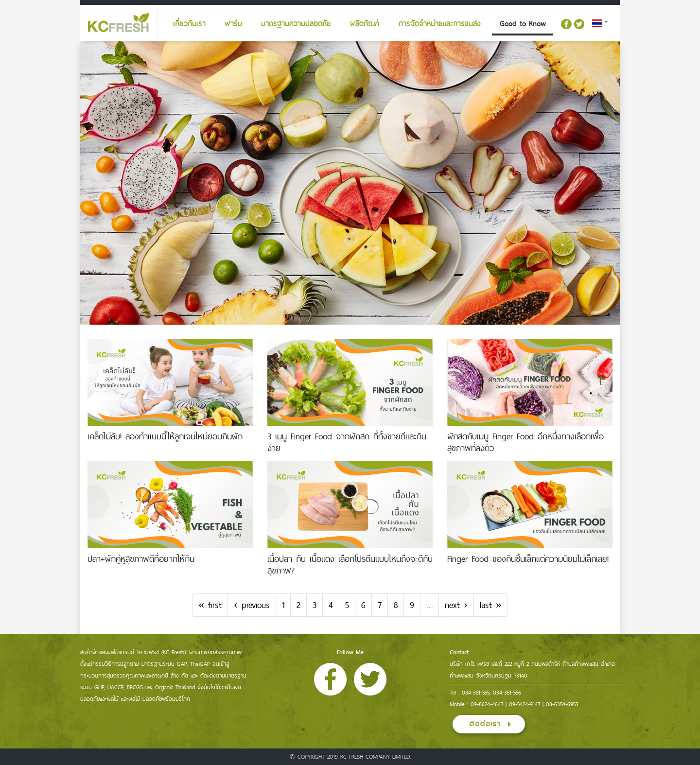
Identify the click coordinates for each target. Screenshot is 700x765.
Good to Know (523, 24)
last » (491, 605)
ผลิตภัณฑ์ (365, 24)
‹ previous (252, 605)
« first (210, 605)
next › (456, 605)
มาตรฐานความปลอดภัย (296, 24)
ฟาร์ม (233, 24)
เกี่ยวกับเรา (189, 24)
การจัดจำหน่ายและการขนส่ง (440, 24)
